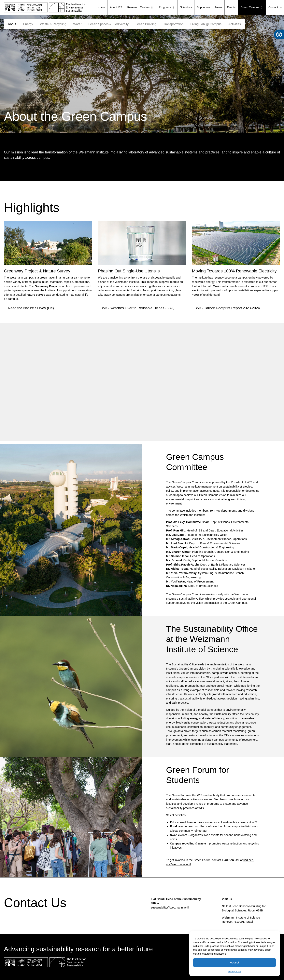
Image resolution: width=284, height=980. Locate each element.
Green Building (146, 24)
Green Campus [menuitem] (252, 7)
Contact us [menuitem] (275, 7)
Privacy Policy (234, 972)
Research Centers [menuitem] (141, 7)
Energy (28, 24)
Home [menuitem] (101, 7)
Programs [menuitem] (167, 7)
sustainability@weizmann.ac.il (170, 908)
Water (77, 24)
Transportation (173, 24)
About (12, 24)
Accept (234, 962)
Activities (235, 24)
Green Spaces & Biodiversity (108, 24)
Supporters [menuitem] (204, 7)
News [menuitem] (219, 7)
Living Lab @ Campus (206, 24)
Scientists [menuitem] (186, 7)
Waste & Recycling (53, 24)
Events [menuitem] (231, 7)
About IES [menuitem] (116, 7)
